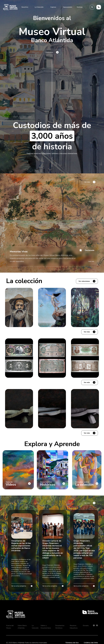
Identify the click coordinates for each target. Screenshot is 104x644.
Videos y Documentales (46, 627)
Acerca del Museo (10, 627)
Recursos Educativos (74, 627)
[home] (10, 7)
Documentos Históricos (60, 627)
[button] (25, 7)
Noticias (80, 7)
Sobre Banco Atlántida (22, 627)
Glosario (86, 626)
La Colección (35, 627)
